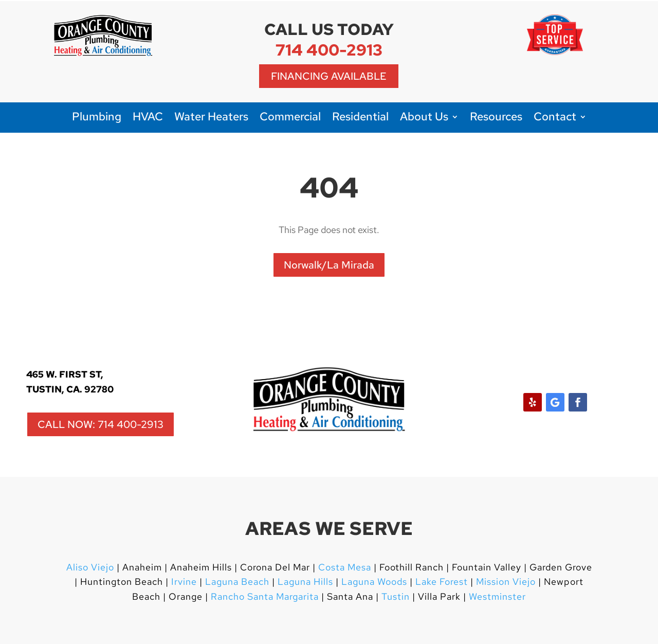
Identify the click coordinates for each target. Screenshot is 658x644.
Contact (555, 119)
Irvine (183, 582)
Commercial (290, 119)
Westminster (497, 596)
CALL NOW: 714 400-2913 (100, 424)
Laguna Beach (239, 582)
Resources (496, 119)
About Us (424, 119)
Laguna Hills (305, 582)
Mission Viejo (506, 582)
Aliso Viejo (90, 567)
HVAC (148, 119)
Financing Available (329, 76)
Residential (360, 119)
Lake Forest (442, 582)
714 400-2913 (329, 50)
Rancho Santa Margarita (265, 596)
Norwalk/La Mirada (329, 265)
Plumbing (97, 119)
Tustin (396, 596)
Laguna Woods (373, 582)
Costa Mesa (345, 567)
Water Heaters (211, 119)
